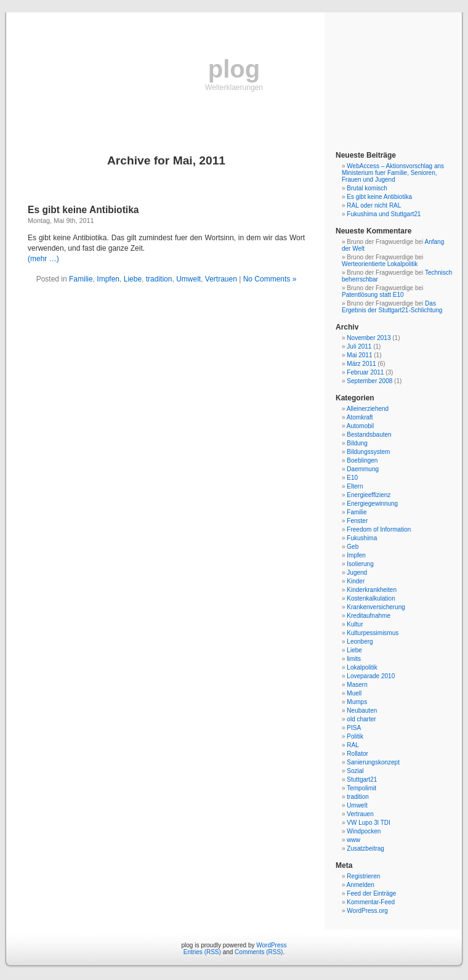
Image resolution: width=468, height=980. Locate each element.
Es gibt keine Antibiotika (83, 210)
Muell (354, 693)
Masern (357, 685)
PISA (354, 728)
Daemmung (363, 469)
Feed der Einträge (371, 893)
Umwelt (188, 279)
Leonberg (360, 642)
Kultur (355, 624)
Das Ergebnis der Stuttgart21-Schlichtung (392, 307)
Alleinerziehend (368, 409)
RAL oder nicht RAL (374, 205)
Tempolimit (361, 788)
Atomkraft (360, 417)
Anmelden (361, 885)
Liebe (133, 279)
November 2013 (369, 338)
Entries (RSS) (202, 952)
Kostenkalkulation (371, 598)
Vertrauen (221, 279)
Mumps (357, 702)
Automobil (360, 426)
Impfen (108, 279)
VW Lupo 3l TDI (368, 823)
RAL (353, 745)
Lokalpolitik (362, 667)
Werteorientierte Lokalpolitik (380, 264)
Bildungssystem (368, 452)
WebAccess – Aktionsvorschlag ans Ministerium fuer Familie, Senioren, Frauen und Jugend (393, 173)
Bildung (357, 443)
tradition (159, 279)
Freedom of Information (379, 529)
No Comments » (270, 279)
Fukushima (362, 538)
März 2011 (361, 364)
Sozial (355, 771)
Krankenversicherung (376, 607)
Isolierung (360, 564)
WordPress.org (367, 911)
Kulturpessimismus (373, 633)
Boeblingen (362, 460)
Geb (353, 547)
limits (354, 659)
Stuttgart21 (362, 780)
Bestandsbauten (369, 435)
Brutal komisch (367, 188)
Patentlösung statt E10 (373, 295)
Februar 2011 (365, 372)
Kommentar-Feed (371, 902)
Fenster (357, 521)
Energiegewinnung (372, 504)
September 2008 (369, 381)
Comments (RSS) (259, 952)
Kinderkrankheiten (372, 590)
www (353, 840)
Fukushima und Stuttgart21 (384, 214)
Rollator (357, 754)
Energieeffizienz (369, 495)
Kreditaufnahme (369, 616)
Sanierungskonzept (373, 762)
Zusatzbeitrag (365, 848)
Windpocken (364, 831)
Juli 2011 (359, 346)
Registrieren (363, 876)
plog (234, 69)
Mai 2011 (359, 355)
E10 (352, 478)
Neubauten (362, 711)
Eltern (355, 486)
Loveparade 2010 (371, 676)
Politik (355, 736)
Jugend (357, 573)
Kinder (356, 581)
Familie (81, 279)
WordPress (271, 945)
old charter (361, 719)
